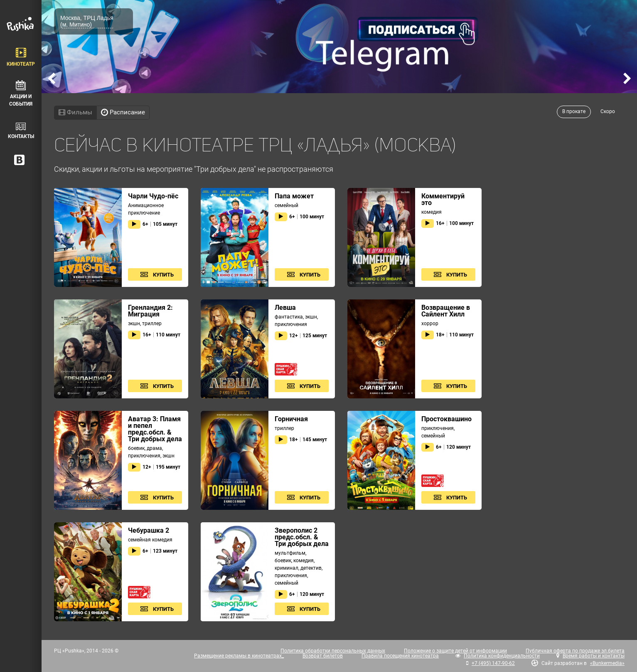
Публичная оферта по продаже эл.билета (575, 651)
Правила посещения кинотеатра (400, 656)
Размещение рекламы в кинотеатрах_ (239, 656)
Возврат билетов (323, 656)
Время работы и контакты (594, 656)
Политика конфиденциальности (502, 656)
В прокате (574, 111)
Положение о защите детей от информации (455, 651)
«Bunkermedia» (607, 663)
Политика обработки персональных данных (333, 651)
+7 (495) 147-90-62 (493, 663)
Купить (163, 275)
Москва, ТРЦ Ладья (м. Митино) (87, 21)
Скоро (608, 111)
